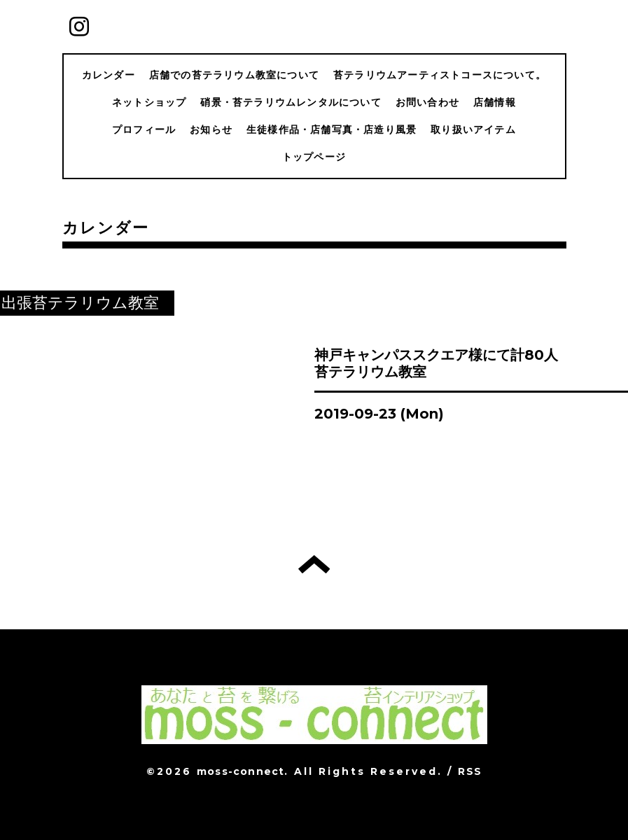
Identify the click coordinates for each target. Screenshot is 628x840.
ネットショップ (149, 102)
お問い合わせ (427, 102)
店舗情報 (495, 102)
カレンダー (109, 75)
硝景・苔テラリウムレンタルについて (291, 102)
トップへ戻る (314, 564)
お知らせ (211, 129)
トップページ (314, 157)
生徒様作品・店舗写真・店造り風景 (332, 129)
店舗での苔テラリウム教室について (234, 75)
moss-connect (240, 771)
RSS (470, 771)
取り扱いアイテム (473, 129)
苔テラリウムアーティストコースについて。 (440, 75)
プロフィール (144, 129)
